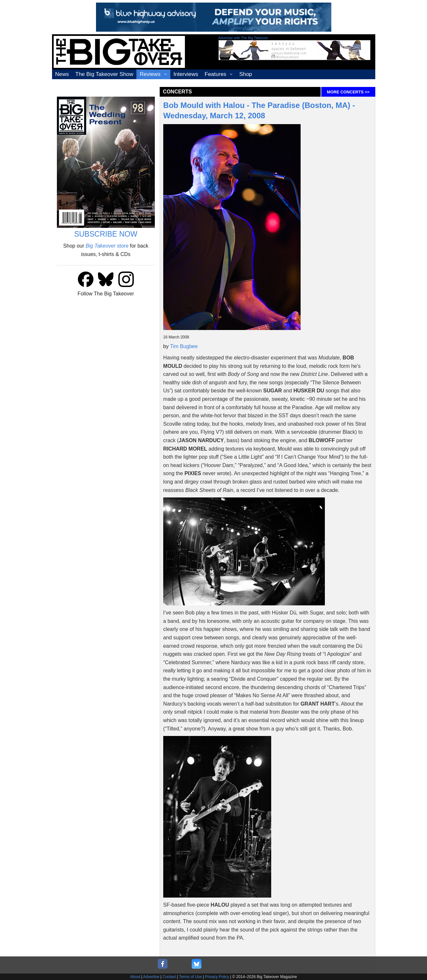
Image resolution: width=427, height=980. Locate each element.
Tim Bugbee (184, 346)
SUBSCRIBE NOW (106, 234)
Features (215, 74)
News (62, 74)
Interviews (186, 74)
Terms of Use (191, 977)
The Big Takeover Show (104, 74)
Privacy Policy (217, 977)
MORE (348, 92)
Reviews (150, 74)
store (107, 246)
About (135, 977)
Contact (169, 977)
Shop (246, 74)
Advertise (151, 977)
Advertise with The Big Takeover (243, 38)
